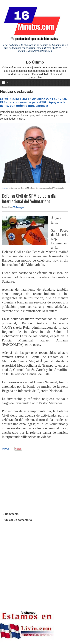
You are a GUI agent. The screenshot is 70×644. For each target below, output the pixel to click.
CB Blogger (18, 207)
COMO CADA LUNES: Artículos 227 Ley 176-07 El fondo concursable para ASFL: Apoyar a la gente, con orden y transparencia (34, 102)
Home (4, 188)
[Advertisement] (31, 479)
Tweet (5, 449)
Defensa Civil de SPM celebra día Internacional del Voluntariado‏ (29, 198)
